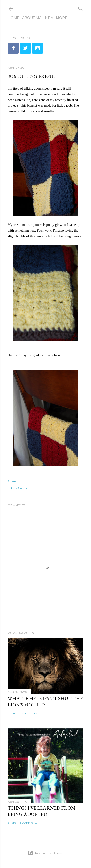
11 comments (28, 713)
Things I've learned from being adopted (42, 811)
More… (63, 18)
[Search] (80, 8)
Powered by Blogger (46, 853)
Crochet (24, 488)
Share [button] (12, 481)
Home (14, 18)
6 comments (28, 823)
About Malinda (38, 18)
